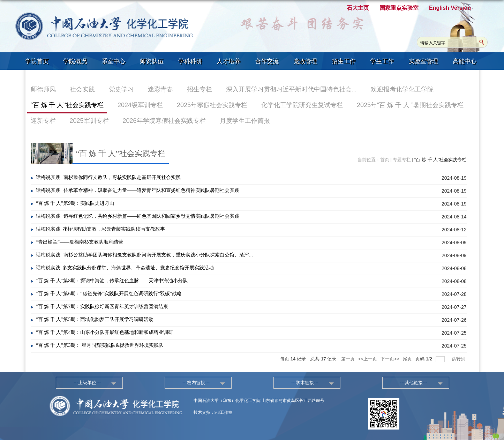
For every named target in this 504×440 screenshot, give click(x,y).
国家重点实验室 (399, 8)
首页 (385, 160)
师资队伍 (152, 61)
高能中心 (465, 61)
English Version (450, 8)
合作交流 (267, 61)
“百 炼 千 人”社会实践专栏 (441, 160)
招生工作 (344, 61)
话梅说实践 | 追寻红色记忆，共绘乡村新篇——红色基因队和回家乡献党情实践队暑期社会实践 (138, 216)
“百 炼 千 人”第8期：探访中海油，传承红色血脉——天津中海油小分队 (112, 281)
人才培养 (228, 61)
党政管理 (305, 61)
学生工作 (382, 61)
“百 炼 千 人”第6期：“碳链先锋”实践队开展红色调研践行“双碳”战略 (109, 294)
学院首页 (37, 61)
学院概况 (75, 61)
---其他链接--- (414, 383)
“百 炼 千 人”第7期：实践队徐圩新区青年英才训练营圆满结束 (102, 307)
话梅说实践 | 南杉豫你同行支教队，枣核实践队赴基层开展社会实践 (108, 177)
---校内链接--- (196, 383)
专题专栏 (402, 160)
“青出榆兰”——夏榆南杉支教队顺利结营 (80, 242)
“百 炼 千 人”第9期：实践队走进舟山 (75, 203)
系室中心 (113, 61)
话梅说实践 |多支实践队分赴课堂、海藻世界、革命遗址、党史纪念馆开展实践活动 (125, 268)
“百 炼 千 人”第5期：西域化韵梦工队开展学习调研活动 (95, 319)
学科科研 (190, 61)
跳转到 (459, 359)
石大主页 (358, 8)
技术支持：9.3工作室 (213, 412)
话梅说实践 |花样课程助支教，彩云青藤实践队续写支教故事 (100, 229)
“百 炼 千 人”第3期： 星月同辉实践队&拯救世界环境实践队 (100, 345)
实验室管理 (423, 61)
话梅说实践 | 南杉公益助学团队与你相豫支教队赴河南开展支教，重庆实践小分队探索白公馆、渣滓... (144, 255)
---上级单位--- (87, 383)
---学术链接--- (305, 383)
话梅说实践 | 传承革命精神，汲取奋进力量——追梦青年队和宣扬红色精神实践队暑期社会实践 (138, 190)
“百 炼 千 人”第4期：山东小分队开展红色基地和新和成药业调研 (105, 332)
